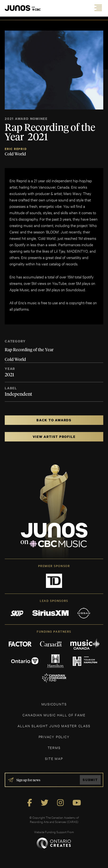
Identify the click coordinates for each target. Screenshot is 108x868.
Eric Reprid (16, 149)
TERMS (54, 748)
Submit (90, 780)
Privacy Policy (54, 737)
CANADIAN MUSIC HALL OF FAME (54, 715)
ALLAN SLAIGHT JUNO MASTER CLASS (54, 726)
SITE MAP (54, 758)
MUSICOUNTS (54, 704)
